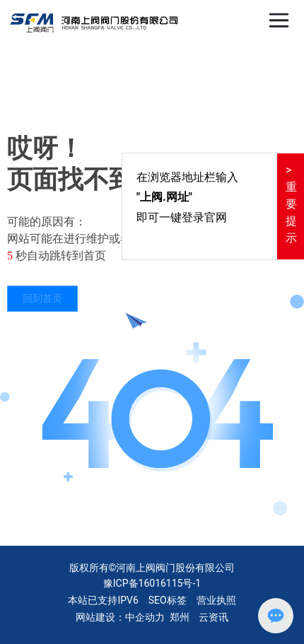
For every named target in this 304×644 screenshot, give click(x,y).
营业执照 (216, 600)
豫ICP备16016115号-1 (152, 583)
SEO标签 (168, 600)
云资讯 (214, 617)
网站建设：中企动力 (120, 617)
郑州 (180, 617)
